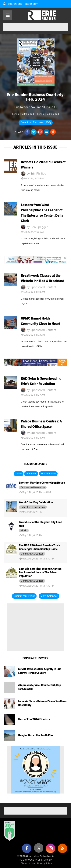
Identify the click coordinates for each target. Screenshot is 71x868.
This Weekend (48, 474)
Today (19, 474)
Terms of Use (28, 864)
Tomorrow (31, 474)
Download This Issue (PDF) (36, 123)
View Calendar (49, 596)
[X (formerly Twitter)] (39, 849)
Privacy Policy (44, 864)
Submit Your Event (24, 596)
